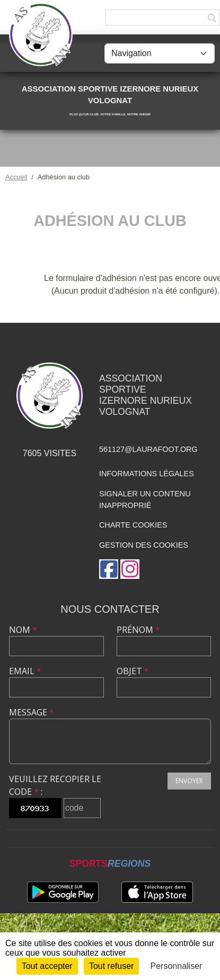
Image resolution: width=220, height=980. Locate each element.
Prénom (138, 630)
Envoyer (189, 781)
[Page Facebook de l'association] (109, 569)
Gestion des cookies (144, 545)
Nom (23, 630)
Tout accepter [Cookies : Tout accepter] (47, 966)
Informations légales (147, 474)
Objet (133, 671)
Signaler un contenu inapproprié (145, 500)
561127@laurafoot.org (148, 449)
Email (25, 671)
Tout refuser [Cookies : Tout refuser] (111, 966)
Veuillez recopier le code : (55, 785)
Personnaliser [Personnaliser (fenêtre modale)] (177, 966)
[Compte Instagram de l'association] (130, 569)
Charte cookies (133, 525)
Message (32, 712)
